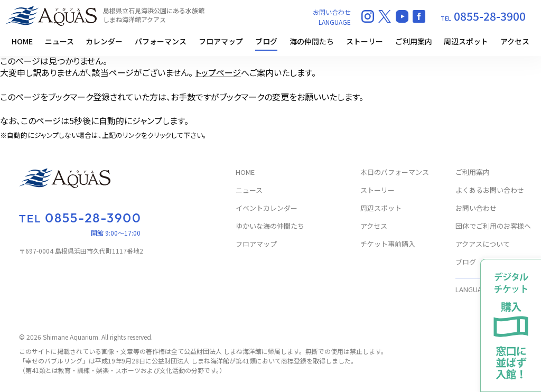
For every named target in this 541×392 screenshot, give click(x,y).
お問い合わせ (332, 12)
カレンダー (104, 41)
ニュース (59, 41)
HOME (22, 41)
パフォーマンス (161, 41)
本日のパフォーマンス (395, 172)
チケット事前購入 (388, 244)
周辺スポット (466, 41)
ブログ (266, 41)
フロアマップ (221, 41)
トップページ (218, 72)
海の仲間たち (312, 41)
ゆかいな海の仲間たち (270, 226)
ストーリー (365, 41)
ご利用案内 (414, 41)
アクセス (515, 41)
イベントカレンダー (267, 208)
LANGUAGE (335, 22)
